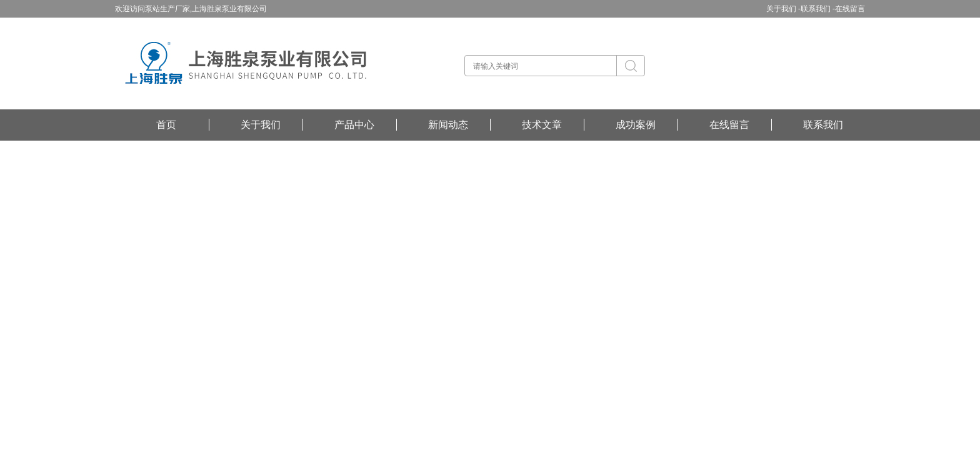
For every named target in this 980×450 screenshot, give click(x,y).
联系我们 (823, 125)
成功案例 (636, 125)
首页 (166, 125)
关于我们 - (783, 9)
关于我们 (261, 125)
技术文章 (542, 125)
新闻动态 (448, 125)
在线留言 (850, 9)
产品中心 (354, 125)
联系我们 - (818, 9)
